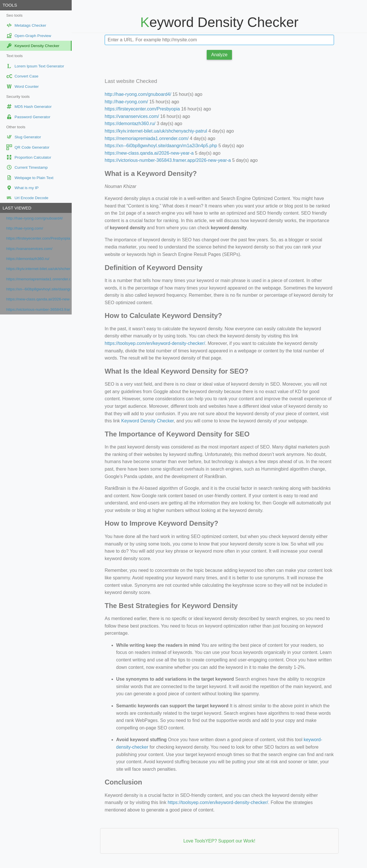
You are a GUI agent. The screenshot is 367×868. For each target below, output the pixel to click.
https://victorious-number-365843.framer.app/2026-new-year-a (38, 309)
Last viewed (17, 208)
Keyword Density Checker (148, 421)
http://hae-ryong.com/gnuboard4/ (35, 218)
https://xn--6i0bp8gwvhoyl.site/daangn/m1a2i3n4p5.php (38, 289)
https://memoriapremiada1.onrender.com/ (38, 279)
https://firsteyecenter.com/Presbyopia (38, 238)
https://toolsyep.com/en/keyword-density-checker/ (155, 343)
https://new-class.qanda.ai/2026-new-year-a (38, 299)
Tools (10, 5)
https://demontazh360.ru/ (28, 259)
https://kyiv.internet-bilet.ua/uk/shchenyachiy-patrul (38, 269)
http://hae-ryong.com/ (25, 228)
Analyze (219, 55)
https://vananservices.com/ (29, 249)
